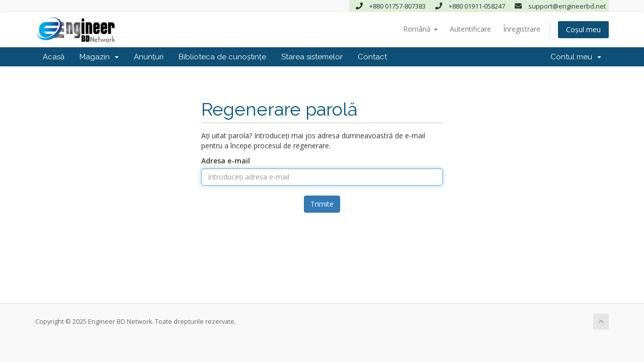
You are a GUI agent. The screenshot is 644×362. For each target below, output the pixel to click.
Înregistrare (522, 29)
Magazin (99, 57)
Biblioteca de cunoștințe (222, 57)
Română (420, 29)
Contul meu (576, 57)
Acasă (54, 57)
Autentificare (470, 29)
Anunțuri (149, 57)
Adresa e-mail (226, 161)
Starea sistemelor (312, 57)
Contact (372, 57)
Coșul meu (583, 29)
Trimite (322, 204)
